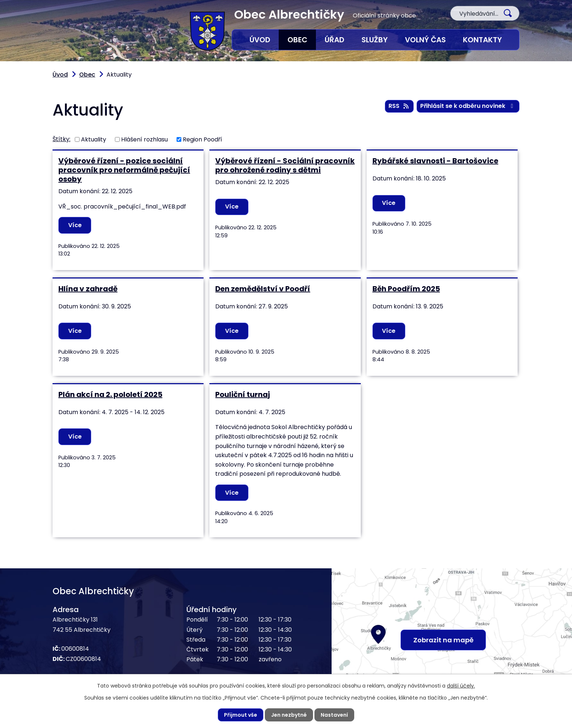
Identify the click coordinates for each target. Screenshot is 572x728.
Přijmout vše (241, 715)
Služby (375, 40)
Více (75, 225)
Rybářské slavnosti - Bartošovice (435, 161)
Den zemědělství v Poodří (263, 289)
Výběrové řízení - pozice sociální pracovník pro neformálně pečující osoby (124, 170)
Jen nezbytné (289, 715)
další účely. (461, 686)
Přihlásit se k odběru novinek (468, 106)
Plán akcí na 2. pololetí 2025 (110, 394)
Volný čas (425, 40)
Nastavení (334, 715)
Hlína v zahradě (88, 289)
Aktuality (94, 139)
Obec (297, 40)
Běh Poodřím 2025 (406, 289)
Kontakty (482, 40)
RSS (399, 106)
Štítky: (61, 139)
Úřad (335, 40)
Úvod (260, 40)
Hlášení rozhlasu (144, 139)
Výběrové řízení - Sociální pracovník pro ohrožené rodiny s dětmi (285, 165)
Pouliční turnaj (243, 394)
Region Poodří (202, 139)
